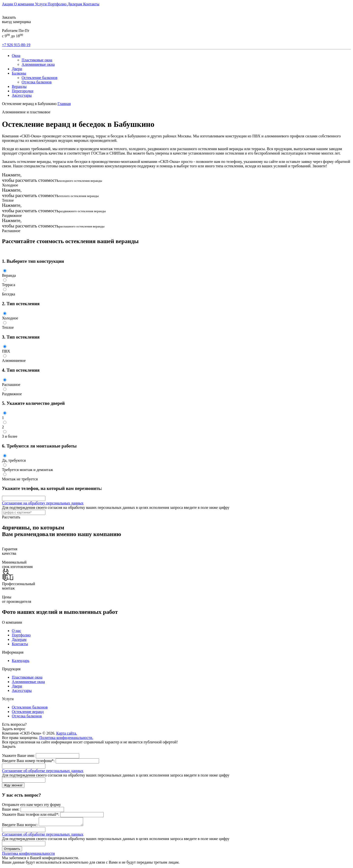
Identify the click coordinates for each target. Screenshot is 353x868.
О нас (16, 631)
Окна (16, 56)
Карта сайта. (67, 733)
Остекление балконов (39, 78)
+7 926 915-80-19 (16, 45)
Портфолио (57, 4)
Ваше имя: (11, 809)
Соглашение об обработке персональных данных (43, 771)
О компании (25, 4)
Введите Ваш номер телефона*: (28, 761)
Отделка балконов (37, 82)
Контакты (91, 4)
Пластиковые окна (37, 60)
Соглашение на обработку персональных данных (43, 503)
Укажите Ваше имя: (18, 756)
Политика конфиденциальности (28, 855)
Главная (64, 104)
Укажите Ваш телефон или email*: (31, 814)
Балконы (19, 73)
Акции (8, 4)
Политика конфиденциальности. (66, 738)
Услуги (41, 4)
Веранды (19, 86)
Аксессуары (22, 95)
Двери (17, 69)
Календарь (21, 661)
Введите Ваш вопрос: (20, 826)
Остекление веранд (28, 712)
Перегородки (23, 91)
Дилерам (75, 4)
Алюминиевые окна (38, 64)
